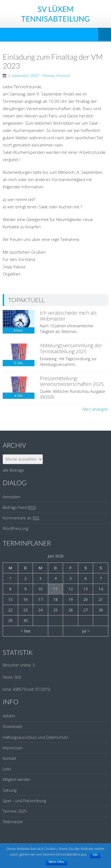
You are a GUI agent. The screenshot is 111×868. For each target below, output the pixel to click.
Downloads (13, 726)
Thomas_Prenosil (55, 75)
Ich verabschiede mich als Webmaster (68, 316)
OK (95, 855)
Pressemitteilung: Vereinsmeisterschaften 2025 (72, 381)
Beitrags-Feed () (19, 508)
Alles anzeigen (95, 409)
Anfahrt (9, 716)
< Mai (25, 631)
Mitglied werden (17, 779)
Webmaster (13, 822)
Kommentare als (21, 518)
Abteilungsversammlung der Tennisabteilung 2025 (71, 348)
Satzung (10, 790)
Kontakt (9, 758)
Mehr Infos (56, 862)
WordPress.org (15, 528)
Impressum (13, 748)
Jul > (86, 631)
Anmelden (12, 497)
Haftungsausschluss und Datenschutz (35, 737)
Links (7, 769)
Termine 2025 (15, 811)
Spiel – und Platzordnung (24, 801)
